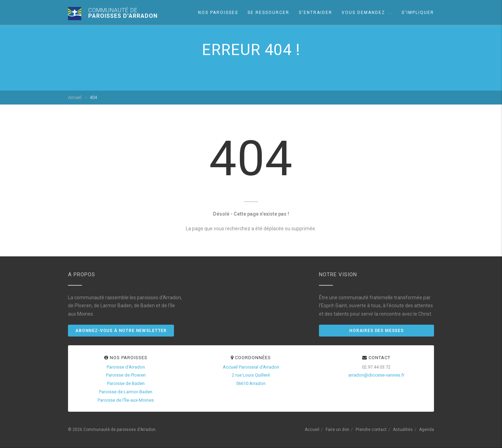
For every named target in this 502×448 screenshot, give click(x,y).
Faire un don (337, 430)
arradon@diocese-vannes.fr (376, 375)
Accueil (75, 97)
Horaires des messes (376, 331)
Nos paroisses (218, 13)
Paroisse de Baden (126, 383)
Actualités (403, 430)
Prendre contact (371, 430)
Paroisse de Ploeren (126, 375)
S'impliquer (418, 13)
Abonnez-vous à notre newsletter (121, 331)
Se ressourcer (268, 13)
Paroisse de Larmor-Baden (126, 392)
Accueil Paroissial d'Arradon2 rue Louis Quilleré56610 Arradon (251, 375)
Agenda (427, 430)
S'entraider (315, 13)
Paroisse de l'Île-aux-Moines (126, 400)
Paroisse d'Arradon (126, 367)
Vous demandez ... (367, 13)
